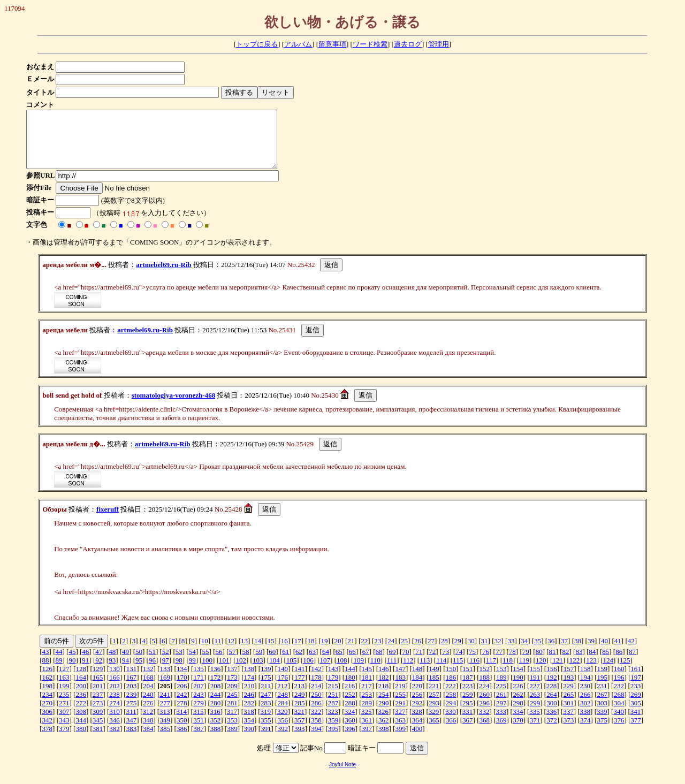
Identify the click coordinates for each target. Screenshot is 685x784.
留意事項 (332, 44)
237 (98, 706)
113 (425, 671)
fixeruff (108, 520)
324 (350, 723)
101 (224, 671)
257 (434, 706)
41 (618, 652)
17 (298, 652)
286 (316, 714)
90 (72, 671)
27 (431, 652)
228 (552, 697)
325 (367, 723)
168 (148, 688)
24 (391, 652)
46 (85, 663)
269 (636, 706)
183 (400, 688)
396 (350, 740)
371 (535, 731)
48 (112, 663)
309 (98, 723)
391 (266, 740)
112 (408, 671)
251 (333, 706)
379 (64, 740)
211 (266, 697)
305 (636, 714)
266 (585, 706)
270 (48, 714)
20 (337, 652)
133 (165, 680)
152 (485, 680)
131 (132, 680)
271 (64, 714)
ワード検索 (370, 44)
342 (48, 731)
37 (564, 652)
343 (64, 731)
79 (526, 663)
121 (558, 671)
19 (325, 652)
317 (232, 723)
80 (539, 663)
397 (367, 740)
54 (192, 663)
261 (501, 706)
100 (208, 671)
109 (359, 671)
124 (608, 671)
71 (419, 663)
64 (326, 663)
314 (181, 723)
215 (333, 697)
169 (165, 688)
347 (132, 731)
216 (350, 697)
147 (400, 680)
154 (518, 680)
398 (384, 740)
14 (258, 652)
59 (259, 663)
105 (292, 671)
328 (417, 723)
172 (216, 688)
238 (115, 706)
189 (501, 688)
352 (216, 731)
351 (199, 731)
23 (378, 652)
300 (552, 714)
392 (283, 740)
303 (602, 714)
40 (604, 652)
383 (132, 740)
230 (585, 697)
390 (249, 740)
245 (232, 706)
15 (271, 652)
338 (585, 723)
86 (619, 663)
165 (98, 688)
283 (266, 714)
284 (283, 714)
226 (518, 697)
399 (400, 740)
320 (283, 723)
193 (569, 688)
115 (458, 671)
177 (300, 688)
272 (81, 714)
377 (636, 731)
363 (400, 731)
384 (148, 740)
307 (64, 723)
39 (591, 652)
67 (366, 663)
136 (216, 680)
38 (578, 652)
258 (451, 706)
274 (115, 714)
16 (284, 652)
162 (48, 688)
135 (199, 680)
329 (434, 723)
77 (499, 663)
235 (64, 706)
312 (148, 723)
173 (232, 688)
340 (619, 723)
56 (219, 663)
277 (165, 714)
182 (384, 688)
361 (367, 731)
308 (81, 723)
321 (299, 723)
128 (81, 680)
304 (619, 714)
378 (48, 740)
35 (538, 652)
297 (501, 714)
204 (148, 697)
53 (179, 663)
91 (85, 671)
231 (602, 697)
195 (602, 688)
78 (512, 663)
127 (64, 680)
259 (468, 706)
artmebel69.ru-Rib (164, 276)
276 (148, 714)
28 (444, 652)
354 (249, 731)
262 (518, 706)
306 (48, 723)
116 (474, 671)
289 (367, 714)
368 (485, 731)
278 (182, 714)
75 (472, 663)
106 (308, 671)
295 (468, 714)
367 (468, 731)
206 (182, 697)
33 (511, 652)
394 (316, 740)
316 (215, 723)
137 (232, 680)
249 (300, 706)
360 (350, 731)
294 (451, 714)
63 (312, 663)
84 (592, 663)
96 (152, 671)
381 (98, 740)
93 (112, 671)
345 (98, 731)
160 (619, 680)
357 (300, 731)
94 (125, 671)
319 (266, 723)
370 (518, 731)
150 (451, 680)
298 (518, 714)
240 (148, 706)
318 (249, 723)
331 (468, 723)
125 (625, 671)
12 (231, 652)
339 (602, 723)
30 (471, 652)
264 (552, 706)
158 (585, 680)
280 (216, 714)
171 (199, 688)
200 (81, 697)
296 (485, 714)
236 (81, 706)
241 (165, 706)
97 (166, 671)
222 (451, 697)
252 (350, 706)
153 (501, 680)
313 (165, 723)
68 (379, 663)
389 (232, 740)
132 (148, 680)
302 (585, 714)
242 (182, 706)
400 (417, 740)
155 (535, 680)
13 (244, 652)
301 (569, 714)
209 (232, 697)
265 (569, 706)
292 (417, 714)
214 (316, 697)
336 (552, 723)
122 (575, 671)
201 (98, 697)
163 (64, 688)
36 (551, 652)
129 (98, 680)
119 (524, 671)
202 (115, 697)
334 (518, 723)
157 (569, 680)
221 (434, 697)
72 (432, 663)
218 (384, 697)
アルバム (298, 44)
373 (569, 731)
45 (72, 663)
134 (182, 680)
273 (98, 714)
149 (434, 680)
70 (405, 663)
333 (501, 723)
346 (115, 731)
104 (275, 671)
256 (417, 706)
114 (441, 671)
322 (316, 723)
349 (165, 731)
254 (384, 706)
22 (364, 652)
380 (81, 740)
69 (393, 663)
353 (232, 731)
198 (48, 697)
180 (350, 688)
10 (205, 652)
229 (568, 697)
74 (459, 663)
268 (619, 706)
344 (81, 731)
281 (232, 714)
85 (606, 663)
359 (333, 731)
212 (283, 697)
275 (132, 714)
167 (132, 688)
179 (333, 688)
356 (283, 731)
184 (417, 688)
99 (192, 671)
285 (300, 714)
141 (300, 680)
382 (115, 740)
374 (585, 731)
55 (206, 663)
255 (400, 706)
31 (485, 652)
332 (484, 723)
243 (199, 706)
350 (182, 731)
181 (367, 688)
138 (249, 680)
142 (316, 680)
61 (286, 663)
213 (299, 697)
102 (241, 671)
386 (182, 740)
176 (283, 688)
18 (311, 652)
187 (468, 688)
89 (59, 671)
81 (553, 663)
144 (350, 680)
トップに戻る (257, 44)
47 (99, 663)
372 (552, 731)
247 (266, 706)
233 (636, 697)
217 (367, 697)
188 (485, 688)
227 (535, 697)
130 (115, 680)
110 (375, 671)
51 (152, 663)
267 (602, 706)
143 (333, 680)
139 (266, 680)
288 (350, 714)
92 (99, 671)
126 (48, 680)
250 (316, 706)
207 (199, 697)
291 (400, 714)
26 (418, 652)
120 (541, 671)
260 (485, 706)
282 (249, 714)
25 (404, 652)
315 (199, 723)
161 (636, 680)
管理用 (439, 44)
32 (498, 652)
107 (325, 671)
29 (458, 652)
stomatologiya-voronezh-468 (173, 406)
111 (392, 671)
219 (400, 697)
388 (216, 740)
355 (266, 731)
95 (139, 671)
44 (59, 663)
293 (434, 714)
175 (266, 688)
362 (384, 731)
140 (283, 680)
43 (46, 663)
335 (535, 723)
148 (417, 680)
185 (434, 688)
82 (566, 663)
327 (400, 723)
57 (232, 663)
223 (468, 697)
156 (552, 680)
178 (316, 688)
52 (166, 663)
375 (602, 731)
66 (352, 663)
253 (367, 706)
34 (524, 652)
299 (535, 714)
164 (81, 688)
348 (148, 731)
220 (417, 697)
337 (568, 723)
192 (552, 688)
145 (367, 680)
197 (636, 688)
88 (46, 671)
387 (199, 740)
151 (468, 680)
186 (451, 688)
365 (434, 731)
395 (333, 740)
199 (64, 697)
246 (249, 706)
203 (132, 697)
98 (179, 671)
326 (384, 723)
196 (619, 688)
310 (115, 723)
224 (484, 697)
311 (131, 723)
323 (333, 723)
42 (631, 652)
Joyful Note (342, 776)
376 (619, 731)
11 (218, 652)
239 (132, 706)
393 (300, 740)
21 (351, 652)
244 (216, 706)
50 (139, 663)
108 (342, 671)
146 (384, 680)
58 (245, 663)
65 (339, 663)
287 (333, 714)
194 (585, 688)
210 (249, 697)
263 (535, 706)
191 (535, 688)
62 (299, 663)
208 (216, 697)
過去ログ (408, 44)
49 (125, 663)
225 (501, 697)
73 (446, 663)
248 (283, 706)
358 (316, 731)
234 (48, 706)
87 (632, 663)
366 (451, 731)
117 (491, 671)
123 (591, 671)
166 (115, 688)
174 (249, 688)
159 (602, 680)
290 (384, 714)
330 (451, 723)
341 (636, 723)
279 (199, 714)
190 (518, 688)
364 (417, 731)
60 (272, 663)
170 (182, 688)
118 (508, 671)
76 (486, 663)
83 (579, 663)
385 (165, 740)
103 (258, 671)
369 (501, 731)
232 (619, 697)
